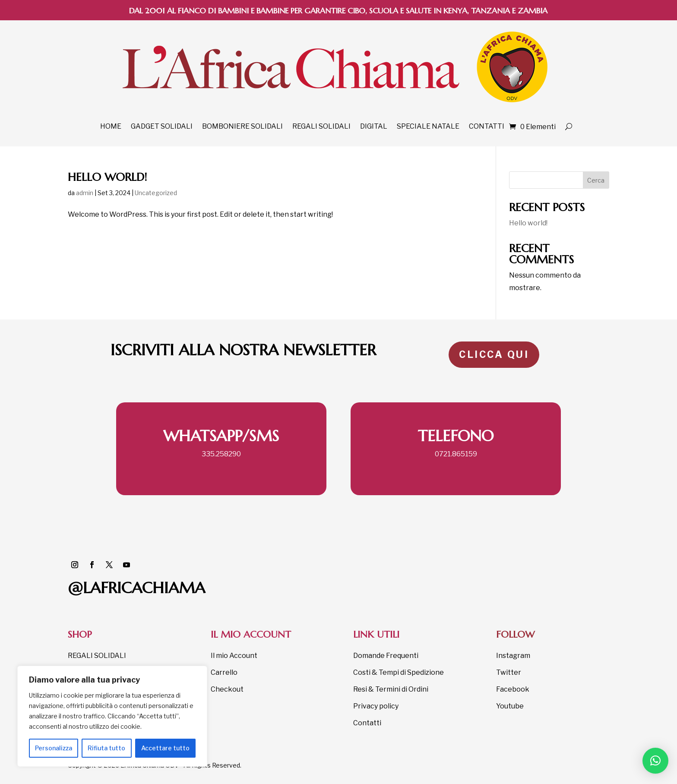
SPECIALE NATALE (428, 126)
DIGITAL (374, 126)
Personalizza (54, 748)
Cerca (596, 180)
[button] (655, 761)
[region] (112, 716)
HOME (111, 126)
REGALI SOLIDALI (321, 126)
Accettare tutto (165, 748)
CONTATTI (487, 126)
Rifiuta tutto (106, 748)
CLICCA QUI (494, 354)
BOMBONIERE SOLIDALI (242, 126)
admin (85, 193)
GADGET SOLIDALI (162, 126)
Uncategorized (156, 193)
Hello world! (107, 177)
